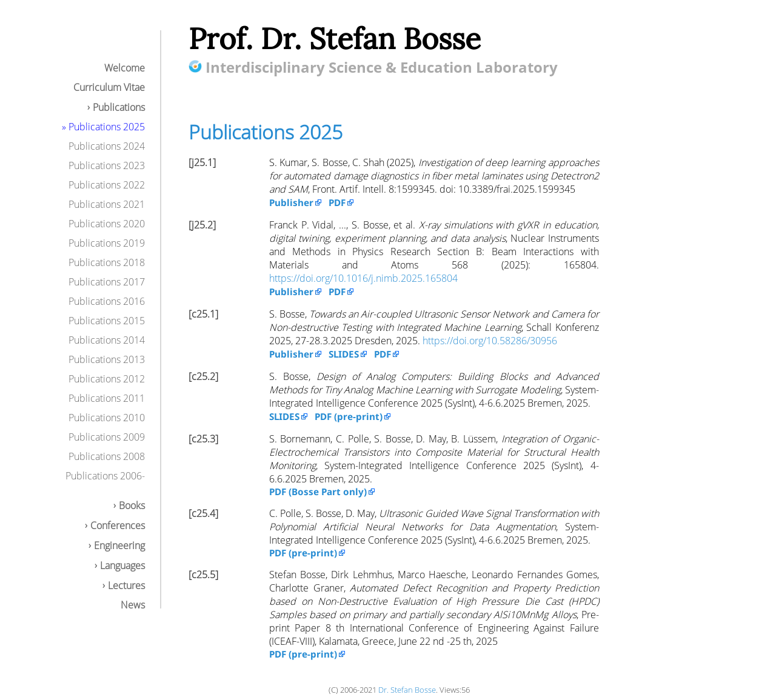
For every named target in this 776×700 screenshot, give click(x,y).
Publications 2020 (107, 224)
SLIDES (344, 354)
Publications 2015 (107, 321)
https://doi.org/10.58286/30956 (490, 341)
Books (132, 505)
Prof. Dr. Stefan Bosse (335, 38)
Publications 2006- (105, 476)
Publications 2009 (107, 437)
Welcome (125, 68)
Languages (122, 565)
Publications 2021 (107, 204)
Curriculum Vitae (109, 87)
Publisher (291, 202)
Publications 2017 (107, 282)
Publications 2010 (107, 418)
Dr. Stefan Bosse (407, 690)
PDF (337, 202)
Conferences (118, 525)
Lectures (126, 585)
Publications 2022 (107, 185)
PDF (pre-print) (349, 416)
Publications (119, 107)
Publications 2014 (107, 340)
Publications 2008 (107, 456)
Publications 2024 (107, 146)
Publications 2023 (107, 165)
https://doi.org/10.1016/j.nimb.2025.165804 (363, 278)
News (133, 605)
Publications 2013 (107, 359)
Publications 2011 (107, 398)
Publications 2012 (107, 379)
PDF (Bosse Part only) (318, 492)
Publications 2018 (107, 262)
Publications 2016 (107, 301)
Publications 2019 (107, 243)
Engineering (119, 545)
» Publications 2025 (103, 127)
